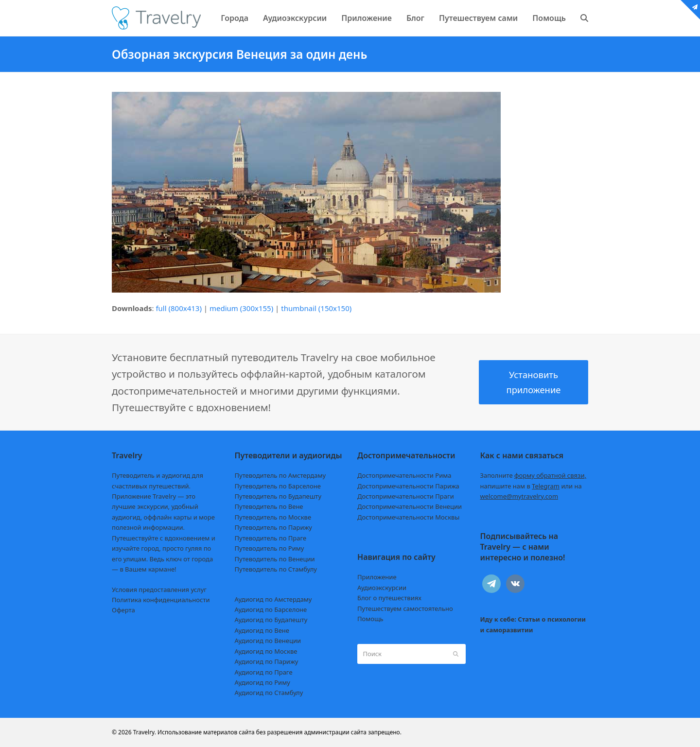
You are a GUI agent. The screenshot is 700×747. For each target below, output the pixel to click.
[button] (584, 18)
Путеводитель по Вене (269, 506)
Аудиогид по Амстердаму (273, 599)
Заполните (534, 475)
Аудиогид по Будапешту (271, 620)
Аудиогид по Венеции (268, 641)
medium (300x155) (241, 308)
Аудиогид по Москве (266, 651)
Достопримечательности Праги (406, 496)
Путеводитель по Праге (271, 538)
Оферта (123, 610)
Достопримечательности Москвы (408, 517)
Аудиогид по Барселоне (271, 609)
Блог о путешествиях (389, 598)
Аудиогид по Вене (262, 630)
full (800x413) (179, 308)
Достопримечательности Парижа (408, 486)
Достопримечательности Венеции (410, 506)
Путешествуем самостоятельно (405, 608)
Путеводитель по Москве (273, 517)
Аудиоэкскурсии (382, 588)
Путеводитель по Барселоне (278, 486)
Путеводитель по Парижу (273, 527)
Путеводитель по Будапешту (278, 496)
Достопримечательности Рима (404, 475)
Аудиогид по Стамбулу (269, 693)
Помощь (370, 619)
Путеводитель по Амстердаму (280, 475)
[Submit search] (456, 654)
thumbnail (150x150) (316, 308)
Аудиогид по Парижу (267, 661)
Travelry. (145, 732)
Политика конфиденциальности (161, 600)
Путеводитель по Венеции (275, 559)
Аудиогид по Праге (264, 672)
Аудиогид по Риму (262, 682)
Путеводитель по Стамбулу (276, 569)
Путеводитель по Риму (270, 548)
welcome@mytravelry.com (519, 496)
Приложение (377, 577)
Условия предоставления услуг (159, 590)
